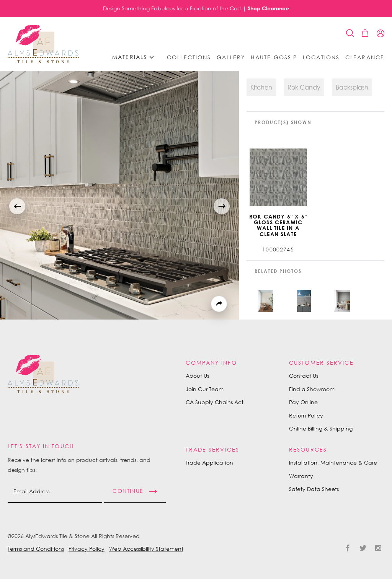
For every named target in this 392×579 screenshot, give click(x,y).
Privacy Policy (87, 549)
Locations (321, 57)
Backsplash (352, 87)
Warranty (301, 476)
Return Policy (306, 415)
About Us (197, 376)
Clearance (365, 57)
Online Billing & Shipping (321, 428)
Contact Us (304, 376)
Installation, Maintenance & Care (333, 462)
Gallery (231, 57)
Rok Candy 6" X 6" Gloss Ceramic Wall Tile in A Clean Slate (278, 225)
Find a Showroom (312, 389)
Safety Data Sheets (314, 489)
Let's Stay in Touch (41, 446)
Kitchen (261, 87)
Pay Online (303, 402)
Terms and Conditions (36, 549)
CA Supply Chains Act (215, 402)
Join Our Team (205, 389)
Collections (189, 57)
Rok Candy (304, 87)
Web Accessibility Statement (146, 549)
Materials (136, 57)
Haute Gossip (274, 57)
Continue (128, 490)
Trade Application (209, 462)
